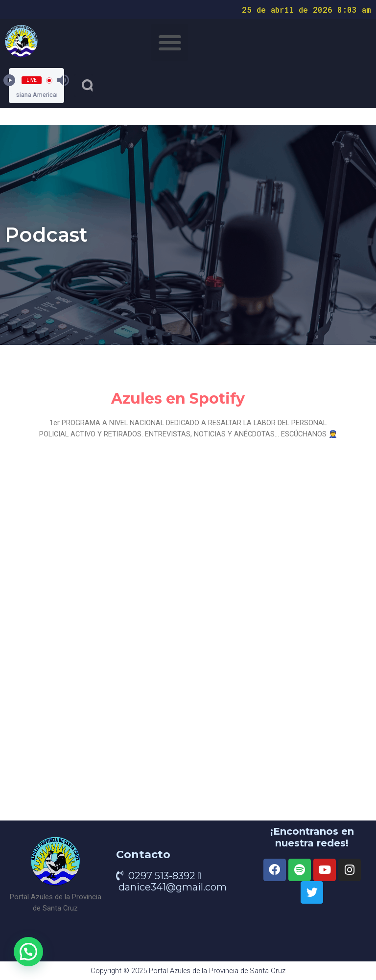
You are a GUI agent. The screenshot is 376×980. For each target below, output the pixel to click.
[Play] (9, 80)
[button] (170, 42)
